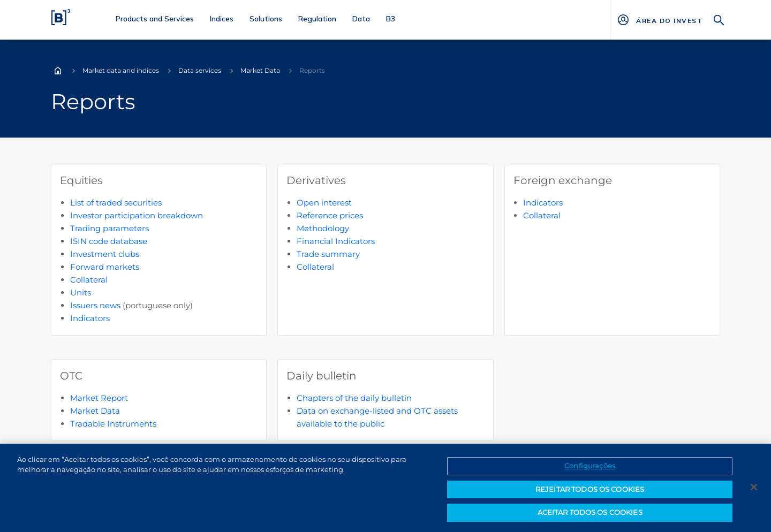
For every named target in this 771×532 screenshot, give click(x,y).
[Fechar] (754, 491)
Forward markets (105, 267)
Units (81, 292)
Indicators (90, 318)
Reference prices (330, 215)
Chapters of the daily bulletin (354, 398)
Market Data (260, 70)
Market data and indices (121, 70)
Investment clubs (105, 254)
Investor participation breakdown (137, 215)
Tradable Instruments (113, 424)
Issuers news (95, 305)
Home (58, 71)
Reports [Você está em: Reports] (312, 70)
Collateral (89, 280)
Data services (200, 70)
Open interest (324, 203)
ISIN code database (109, 241)
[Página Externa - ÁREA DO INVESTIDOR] (669, 20)
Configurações (590, 470)
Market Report (99, 398)
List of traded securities (116, 203)
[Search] (719, 19)
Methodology (323, 228)
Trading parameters (109, 228)
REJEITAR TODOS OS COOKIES (590, 493)
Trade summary (328, 254)
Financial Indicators (336, 241)
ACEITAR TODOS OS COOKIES (590, 517)
